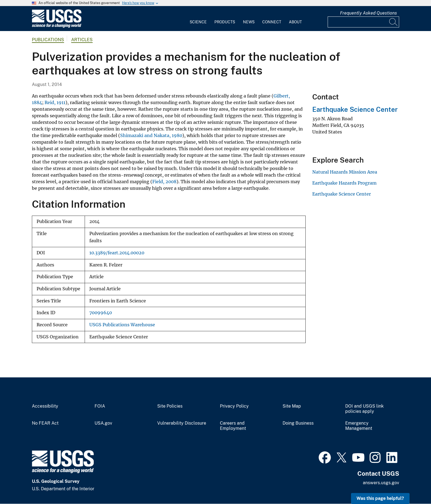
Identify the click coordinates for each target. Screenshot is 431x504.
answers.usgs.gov (381, 483)
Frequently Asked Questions (368, 13)
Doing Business (298, 423)
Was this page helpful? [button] (380, 498)
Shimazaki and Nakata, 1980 (151, 135)
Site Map (292, 406)
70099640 (101, 313)
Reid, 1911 (55, 102)
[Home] (57, 27)
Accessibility (45, 406)
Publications (48, 40)
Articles (82, 40)
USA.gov (103, 423)
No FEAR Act (45, 423)
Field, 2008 (164, 182)
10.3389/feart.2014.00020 (117, 253)
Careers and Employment (233, 426)
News (249, 22)
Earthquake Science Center (355, 109)
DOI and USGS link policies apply (364, 409)
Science (198, 22)
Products (225, 22)
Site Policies (170, 406)
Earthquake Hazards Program (344, 183)
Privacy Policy (234, 406)
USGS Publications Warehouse (122, 325)
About (295, 22)
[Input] (363, 22)
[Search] (394, 22)
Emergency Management (359, 426)
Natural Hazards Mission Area (345, 172)
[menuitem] (198, 19)
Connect (272, 22)
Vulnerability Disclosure (182, 423)
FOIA (100, 406)
